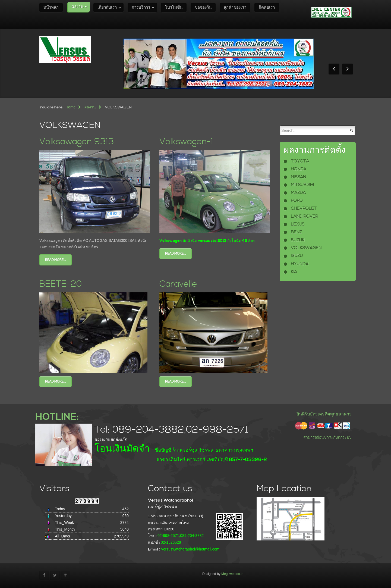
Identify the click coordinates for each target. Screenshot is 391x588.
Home (70, 107)
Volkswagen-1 (186, 142)
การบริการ (141, 7)
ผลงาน (78, 7)
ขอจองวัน (203, 7)
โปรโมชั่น (174, 7)
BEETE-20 (61, 284)
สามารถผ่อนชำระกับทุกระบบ (327, 437)
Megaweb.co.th (232, 574)
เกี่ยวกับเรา (107, 7)
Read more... (56, 260)
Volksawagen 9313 (77, 142)
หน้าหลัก (51, 7)
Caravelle (178, 284)
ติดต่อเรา (267, 7)
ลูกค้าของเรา (235, 7)
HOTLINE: (57, 417)
